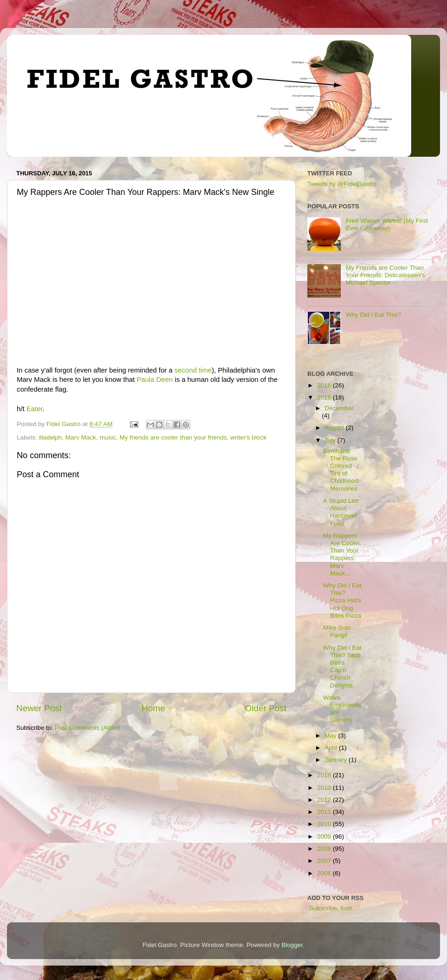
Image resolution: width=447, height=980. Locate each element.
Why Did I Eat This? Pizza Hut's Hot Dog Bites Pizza (342, 600)
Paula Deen (155, 380)
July (331, 440)
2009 (325, 837)
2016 (325, 385)
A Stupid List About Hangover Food (341, 512)
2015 (325, 397)
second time (193, 370)
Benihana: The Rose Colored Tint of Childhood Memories (341, 470)
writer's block (249, 437)
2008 (325, 849)
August (335, 428)
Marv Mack (81, 437)
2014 (325, 775)
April (332, 748)
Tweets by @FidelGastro (342, 184)
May (331, 736)
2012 (325, 800)
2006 (325, 873)
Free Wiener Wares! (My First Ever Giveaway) (387, 224)
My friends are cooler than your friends (173, 437)
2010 (325, 824)
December (339, 408)
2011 (325, 812)
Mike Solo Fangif (337, 631)
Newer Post (39, 708)
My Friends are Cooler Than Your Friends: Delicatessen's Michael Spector (385, 275)
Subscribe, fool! (330, 908)
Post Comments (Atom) (88, 728)
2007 (325, 861)
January (337, 760)
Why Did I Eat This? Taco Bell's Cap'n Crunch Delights (342, 667)
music (108, 437)
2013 (325, 788)
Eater (35, 409)
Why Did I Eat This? (373, 315)
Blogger (292, 945)
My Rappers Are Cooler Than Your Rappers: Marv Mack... (342, 554)
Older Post (266, 708)
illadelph (50, 437)
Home (153, 708)
